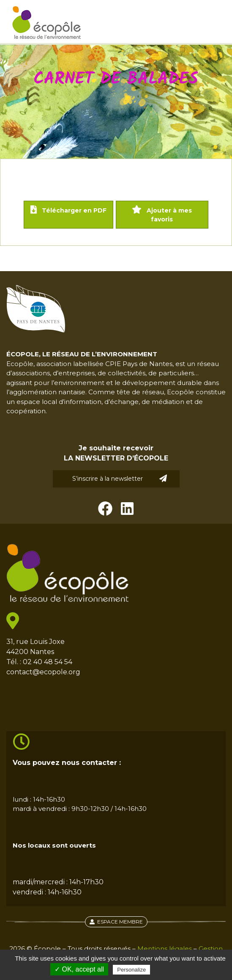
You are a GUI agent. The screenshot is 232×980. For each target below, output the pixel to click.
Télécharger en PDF (68, 210)
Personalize (131, 970)
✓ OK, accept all (79, 969)
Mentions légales (165, 949)
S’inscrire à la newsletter (120, 478)
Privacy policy (172, 969)
